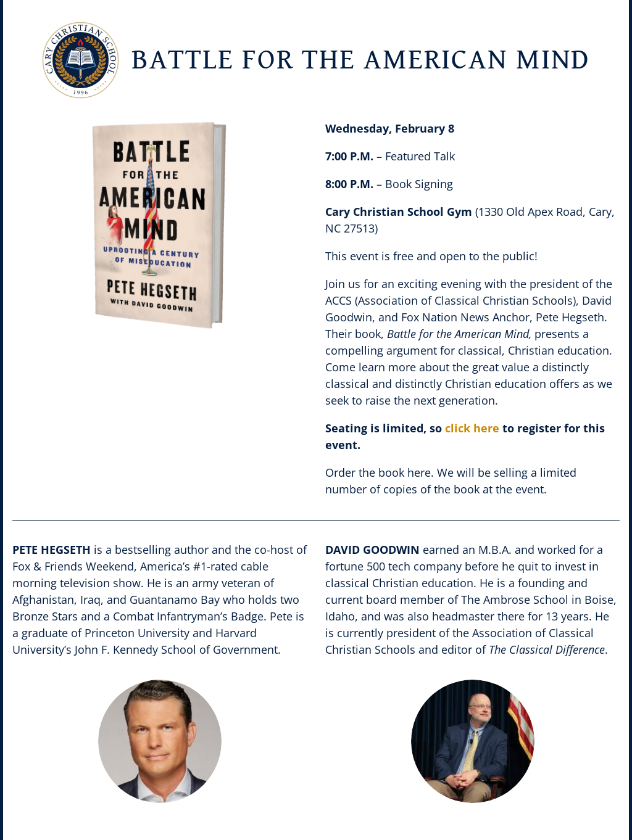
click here (472, 428)
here (419, 472)
